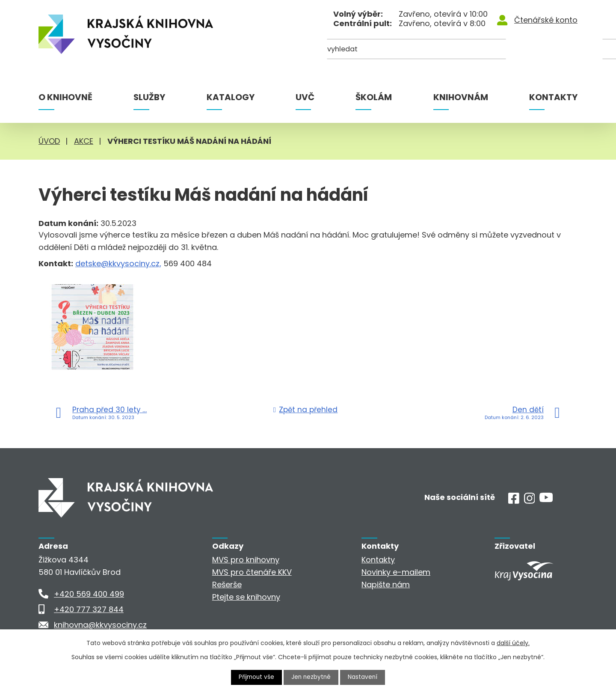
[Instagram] (530, 501)
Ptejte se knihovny (246, 597)
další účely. (513, 643)
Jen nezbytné (312, 677)
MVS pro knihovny (246, 560)
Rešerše (227, 584)
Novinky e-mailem (396, 572)
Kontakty (553, 97)
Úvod (49, 141)
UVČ (305, 97)
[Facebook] (514, 501)
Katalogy (231, 97)
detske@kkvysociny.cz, (118, 263)
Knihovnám (461, 97)
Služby (149, 97)
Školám (374, 97)
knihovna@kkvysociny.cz (100, 625)
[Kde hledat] (536, 50)
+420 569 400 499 (89, 594)
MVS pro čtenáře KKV (252, 572)
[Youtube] (546, 499)
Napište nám (386, 584)
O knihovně (65, 97)
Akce (84, 141)
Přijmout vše (256, 677)
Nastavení (364, 677)
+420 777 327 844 (89, 609)
